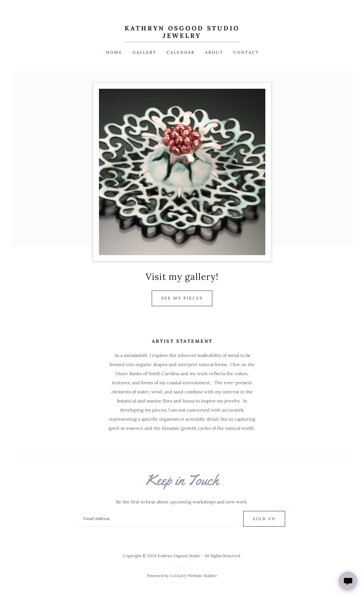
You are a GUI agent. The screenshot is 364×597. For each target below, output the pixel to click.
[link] (182, 36)
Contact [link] (246, 52)
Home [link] (114, 52)
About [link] (214, 52)
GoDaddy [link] (178, 576)
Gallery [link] (144, 52)
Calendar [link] (181, 52)
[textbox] (157, 519)
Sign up (264, 519)
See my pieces (182, 298)
